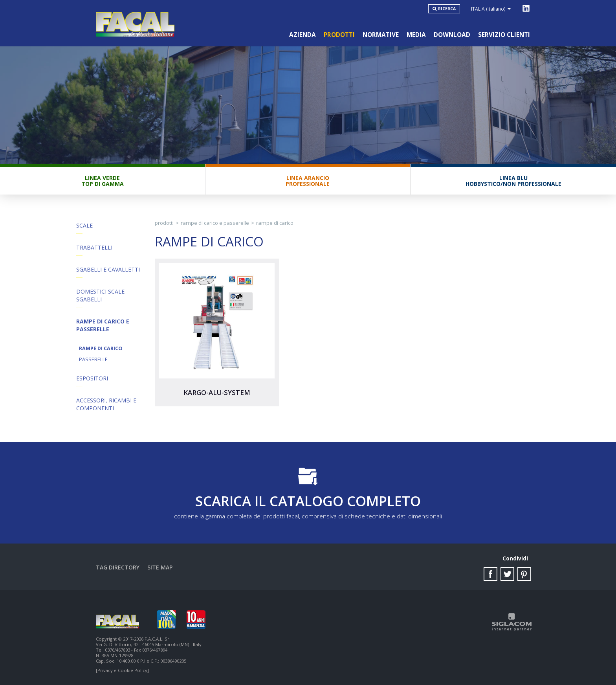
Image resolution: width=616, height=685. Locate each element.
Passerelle (93, 359)
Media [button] (416, 35)
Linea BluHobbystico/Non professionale (513, 181)
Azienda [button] (302, 35)
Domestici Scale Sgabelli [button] (100, 295)
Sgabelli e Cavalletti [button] (108, 269)
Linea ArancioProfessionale (308, 181)
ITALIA (491, 9)
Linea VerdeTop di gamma (103, 181)
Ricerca (447, 9)
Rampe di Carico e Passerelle (215, 223)
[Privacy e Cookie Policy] (122, 670)
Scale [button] (84, 225)
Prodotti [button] (339, 35)
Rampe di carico (101, 348)
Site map (160, 567)
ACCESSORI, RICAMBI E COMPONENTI (106, 404)
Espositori (92, 378)
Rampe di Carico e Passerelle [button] (103, 325)
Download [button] (452, 35)
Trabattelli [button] (94, 247)
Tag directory (118, 567)
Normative (381, 35)
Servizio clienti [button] (504, 35)
